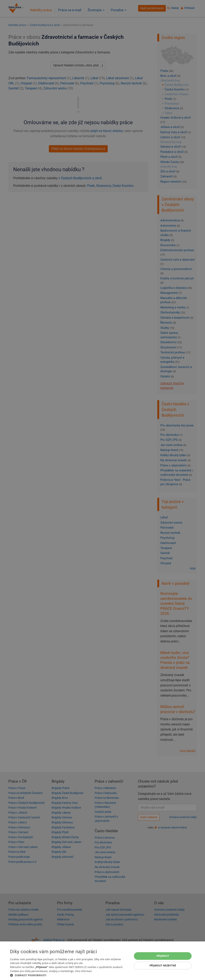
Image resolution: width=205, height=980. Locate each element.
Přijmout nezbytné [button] (163, 965)
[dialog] (102, 961)
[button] (69, 975)
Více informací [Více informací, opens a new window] (84, 971)
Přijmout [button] (163, 956)
